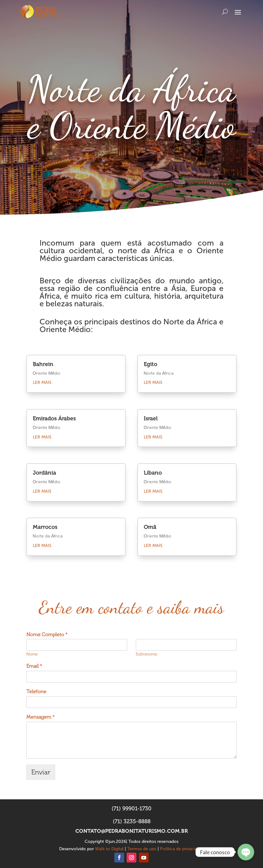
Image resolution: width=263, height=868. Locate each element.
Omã (150, 527)
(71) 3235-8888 (132, 821)
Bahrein (43, 364)
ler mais (42, 382)
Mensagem (41, 717)
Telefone (36, 692)
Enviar (41, 772)
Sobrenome (147, 654)
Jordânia (44, 473)
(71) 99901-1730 (131, 809)
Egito (151, 364)
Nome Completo (47, 635)
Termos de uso (142, 849)
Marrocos (45, 527)
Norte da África (48, 536)
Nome (32, 654)
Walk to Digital (109, 849)
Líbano (153, 473)
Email (34, 666)
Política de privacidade (182, 849)
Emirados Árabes (54, 419)
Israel (151, 419)
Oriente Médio (47, 373)
